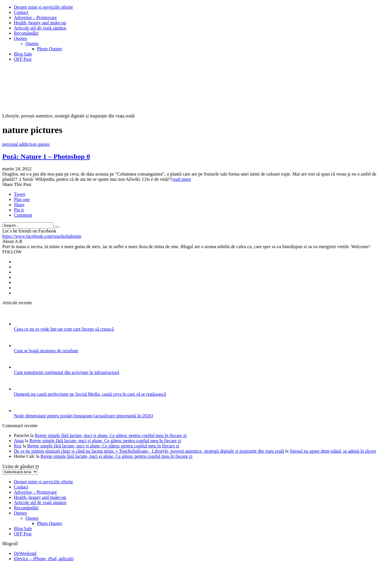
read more (182, 179)
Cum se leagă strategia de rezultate (46, 351)
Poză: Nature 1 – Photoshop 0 (46, 156)
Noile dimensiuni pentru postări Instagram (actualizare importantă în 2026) (83, 416)
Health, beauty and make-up (40, 23)
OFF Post (23, 59)
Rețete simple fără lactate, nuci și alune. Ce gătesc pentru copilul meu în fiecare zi (111, 435)
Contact (21, 12)
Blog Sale (23, 54)
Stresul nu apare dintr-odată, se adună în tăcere (333, 451)
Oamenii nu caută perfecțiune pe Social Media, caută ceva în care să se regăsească (90, 394)
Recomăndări (26, 33)
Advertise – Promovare (35, 17)
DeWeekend (25, 553)
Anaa (19, 441)
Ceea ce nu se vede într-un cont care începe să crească (64, 329)
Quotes (20, 38)
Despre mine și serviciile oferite (43, 7)
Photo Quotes (50, 49)
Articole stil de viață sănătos (40, 28)
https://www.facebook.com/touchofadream (42, 236)
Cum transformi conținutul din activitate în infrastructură (67, 372)
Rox (18, 446)
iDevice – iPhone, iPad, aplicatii (44, 559)
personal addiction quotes (26, 144)
